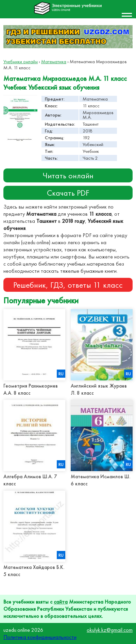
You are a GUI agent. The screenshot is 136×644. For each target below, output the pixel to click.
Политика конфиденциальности (40, 637)
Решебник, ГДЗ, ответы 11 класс (68, 285)
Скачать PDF (68, 193)
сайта (61, 602)
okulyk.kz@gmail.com (110, 630)
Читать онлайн (68, 175)
